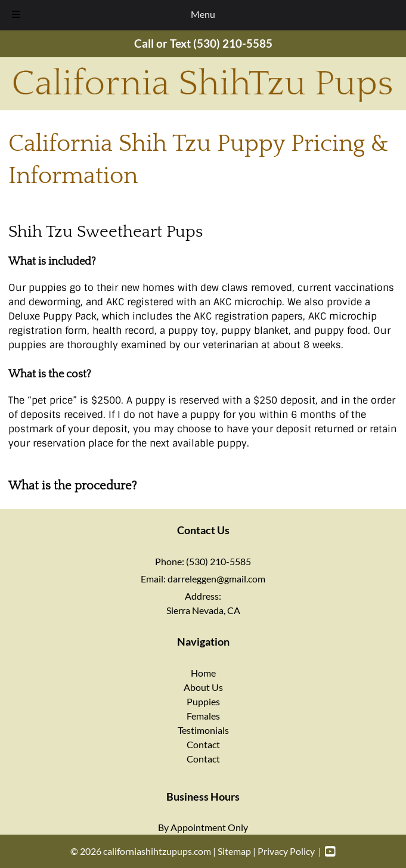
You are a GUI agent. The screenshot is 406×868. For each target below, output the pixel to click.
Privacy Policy (286, 851)
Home (203, 673)
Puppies (203, 701)
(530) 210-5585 (233, 43)
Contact (203, 744)
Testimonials (203, 730)
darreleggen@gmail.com (216, 579)
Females (203, 716)
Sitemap (234, 851)
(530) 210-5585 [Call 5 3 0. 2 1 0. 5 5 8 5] (219, 561)
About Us (203, 687)
